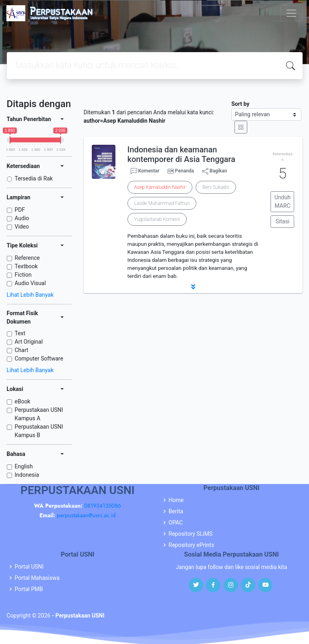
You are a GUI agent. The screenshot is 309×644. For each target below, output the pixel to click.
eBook (23, 401)
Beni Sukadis (216, 187)
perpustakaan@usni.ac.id (86, 515)
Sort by (240, 104)
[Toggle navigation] (291, 13)
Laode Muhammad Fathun (162, 203)
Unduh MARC (283, 202)
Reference (27, 258)
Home (176, 500)
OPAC (176, 522)
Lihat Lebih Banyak (30, 295)
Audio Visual (30, 283)
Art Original (29, 342)
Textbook (26, 266)
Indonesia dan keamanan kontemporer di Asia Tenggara (181, 154)
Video (22, 227)
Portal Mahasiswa (37, 578)
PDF (20, 210)
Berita (176, 511)
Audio (22, 218)
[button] (193, 287)
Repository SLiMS (191, 534)
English (24, 466)
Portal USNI (29, 567)
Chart (22, 350)
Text (20, 333)
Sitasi (283, 221)
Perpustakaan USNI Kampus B (39, 431)
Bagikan (215, 171)
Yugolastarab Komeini (157, 219)
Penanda (185, 171)
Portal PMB (29, 589)
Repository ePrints (192, 545)
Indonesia (27, 475)
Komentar (145, 171)
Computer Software (39, 358)
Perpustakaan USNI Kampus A (39, 414)
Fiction (23, 275)
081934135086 (103, 506)
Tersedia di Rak (34, 178)
